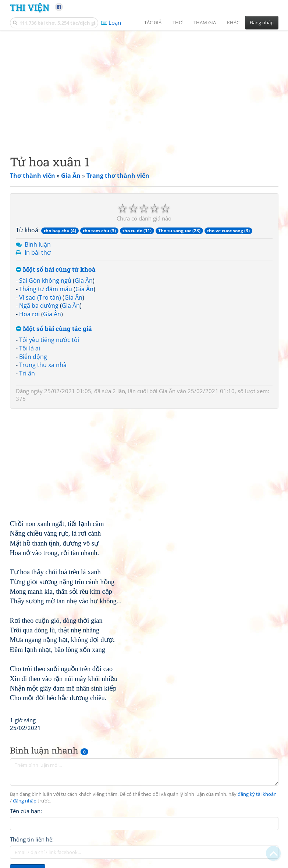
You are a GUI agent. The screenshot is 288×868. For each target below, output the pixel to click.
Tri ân (27, 373)
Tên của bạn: (26, 811)
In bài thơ (38, 253)
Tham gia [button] (205, 22)
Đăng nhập (262, 22)
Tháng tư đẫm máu (46, 289)
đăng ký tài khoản (257, 794)
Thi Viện (30, 7)
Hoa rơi (29, 314)
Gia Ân (84, 280)
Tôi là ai (30, 348)
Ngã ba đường (39, 306)
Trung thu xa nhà (43, 365)
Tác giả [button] (153, 22)
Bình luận (38, 244)
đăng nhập (25, 801)
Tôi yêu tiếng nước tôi (49, 340)
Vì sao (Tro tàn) (40, 297)
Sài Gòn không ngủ (45, 280)
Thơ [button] (177, 22)
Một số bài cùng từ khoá (56, 270)
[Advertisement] (144, 87)
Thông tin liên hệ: (32, 839)
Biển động (33, 357)
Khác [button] (233, 22)
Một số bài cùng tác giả (54, 329)
